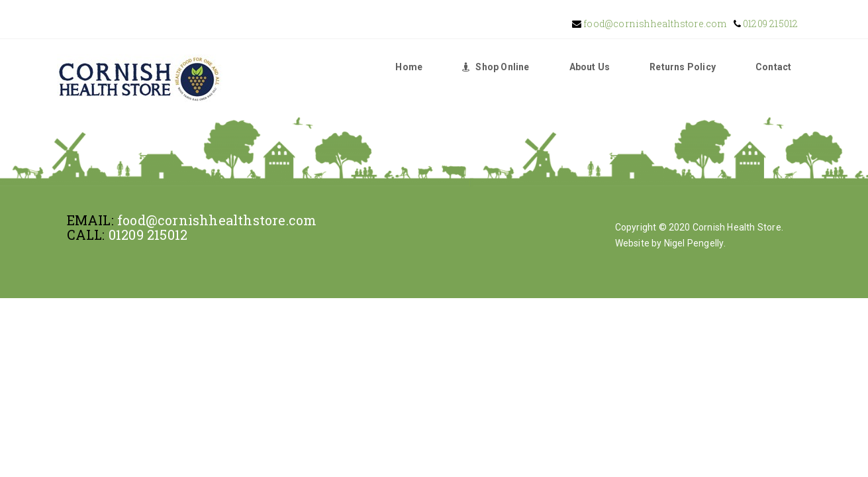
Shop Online (496, 67)
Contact (773, 67)
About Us (590, 67)
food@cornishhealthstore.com (654, 24)
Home (409, 67)
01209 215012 (770, 24)
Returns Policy (683, 67)
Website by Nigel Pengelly (669, 243)
